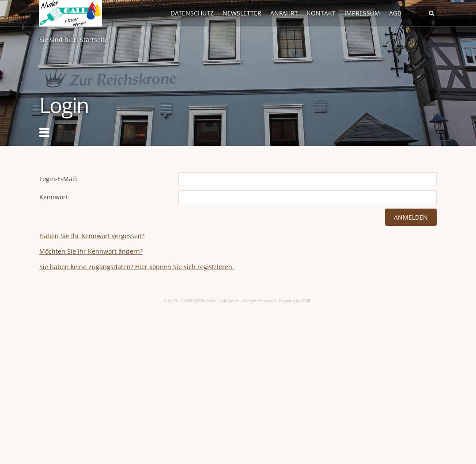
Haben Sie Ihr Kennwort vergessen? (92, 236)
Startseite (94, 40)
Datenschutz (192, 13)
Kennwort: (55, 197)
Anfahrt (284, 13)
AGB (395, 13)
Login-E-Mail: (59, 179)
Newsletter (242, 13)
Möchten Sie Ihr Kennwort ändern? (91, 251)
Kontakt (321, 13)
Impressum (362, 13)
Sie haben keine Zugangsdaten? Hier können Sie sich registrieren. (137, 267)
